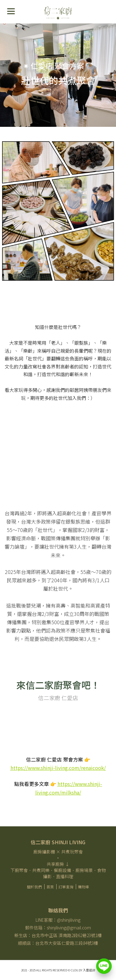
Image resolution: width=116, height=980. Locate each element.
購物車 (84, 887)
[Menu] (11, 11)
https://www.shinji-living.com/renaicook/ (58, 768)
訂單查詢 (66, 887)
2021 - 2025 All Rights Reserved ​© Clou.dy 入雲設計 (58, 970)
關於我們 (34, 887)
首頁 (50, 887)
